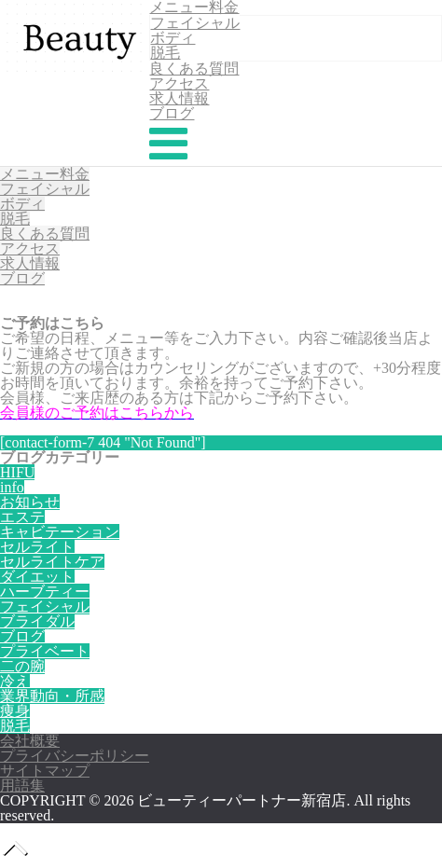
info (12, 487)
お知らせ (30, 502)
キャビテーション (60, 532)
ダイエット (37, 577)
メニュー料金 (45, 174)
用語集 (22, 785)
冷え (15, 681)
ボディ (173, 38)
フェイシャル (195, 23)
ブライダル (37, 621)
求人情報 (179, 98)
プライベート (45, 651)
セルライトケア (52, 562)
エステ (22, 517)
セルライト (37, 547)
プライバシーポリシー (75, 756)
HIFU (17, 472)
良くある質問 (194, 69)
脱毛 (165, 53)
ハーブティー (45, 592)
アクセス (179, 83)
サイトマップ (45, 771)
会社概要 (30, 741)
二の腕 (22, 666)
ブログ (172, 113)
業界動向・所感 (52, 696)
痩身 (15, 711)
